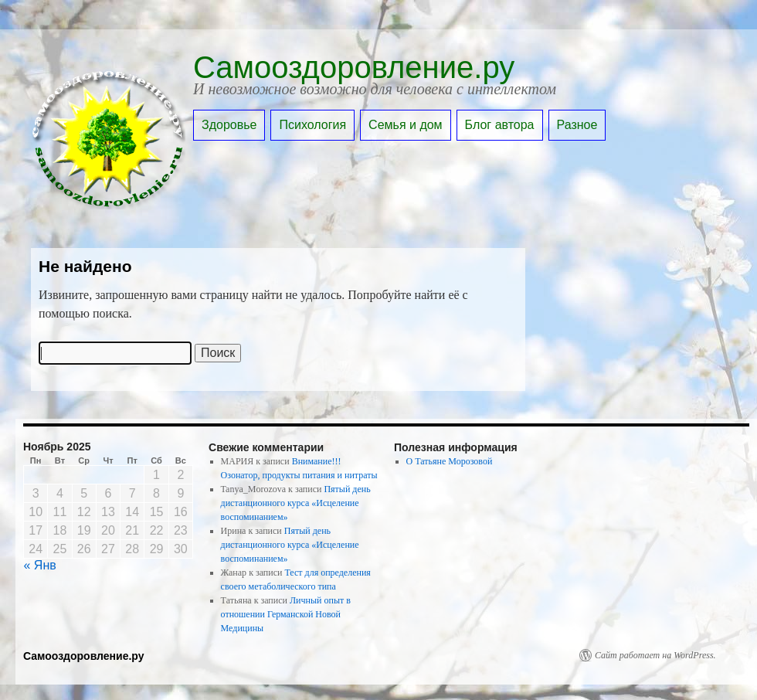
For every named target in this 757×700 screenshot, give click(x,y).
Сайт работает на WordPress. (655, 655)
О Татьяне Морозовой (450, 461)
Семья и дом (406, 125)
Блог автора (500, 125)
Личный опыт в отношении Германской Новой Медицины (286, 614)
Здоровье (229, 125)
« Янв (40, 565)
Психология (312, 125)
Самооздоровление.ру (354, 67)
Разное (577, 125)
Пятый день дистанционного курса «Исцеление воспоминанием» (296, 503)
